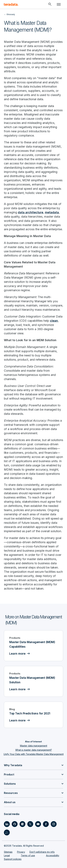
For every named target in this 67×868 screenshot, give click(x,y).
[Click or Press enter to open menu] (59, 4)
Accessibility (53, 855)
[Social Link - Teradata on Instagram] (54, 824)
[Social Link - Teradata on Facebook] (46, 824)
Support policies (13, 859)
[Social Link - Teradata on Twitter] (30, 824)
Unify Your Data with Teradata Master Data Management (34, 754)
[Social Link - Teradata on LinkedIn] (7, 824)
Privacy (21, 852)
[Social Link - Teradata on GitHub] (15, 824)
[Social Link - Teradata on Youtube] (38, 824)
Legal (7, 855)
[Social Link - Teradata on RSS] (7, 832)
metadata (52, 212)
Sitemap (8, 852)
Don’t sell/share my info (42, 852)
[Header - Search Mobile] (50, 4)
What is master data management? (34, 750)
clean (54, 321)
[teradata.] (11, 4)
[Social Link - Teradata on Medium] (22, 824)
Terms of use (28, 855)
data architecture (31, 212)
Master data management (34, 746)
